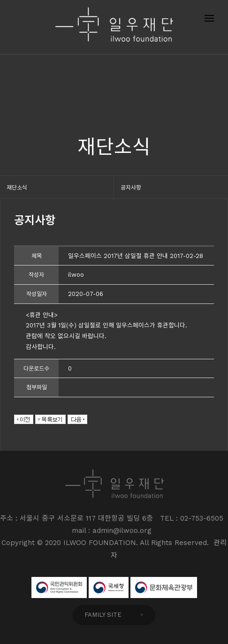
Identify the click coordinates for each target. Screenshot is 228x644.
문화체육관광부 (164, 587)
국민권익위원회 (59, 587)
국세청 (109, 587)
